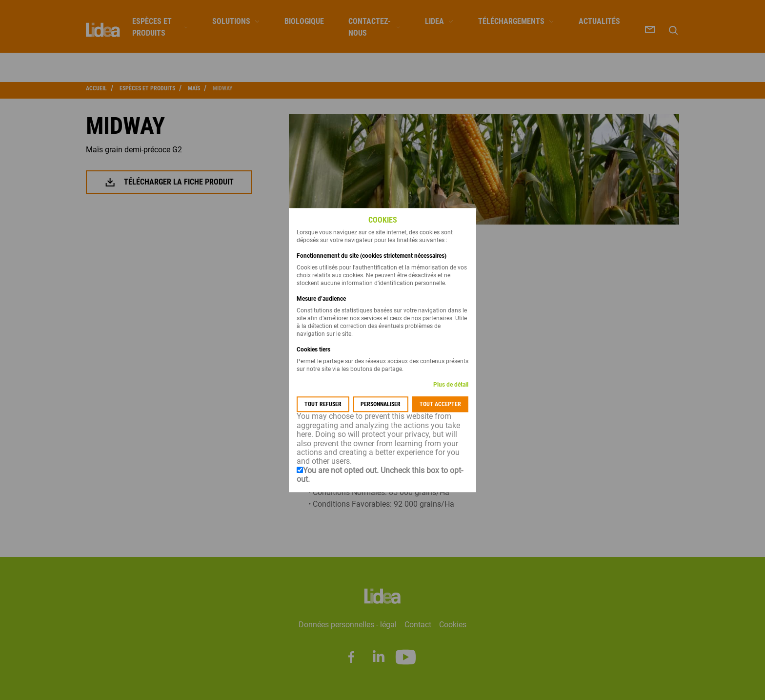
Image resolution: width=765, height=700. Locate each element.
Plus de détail (451, 385)
